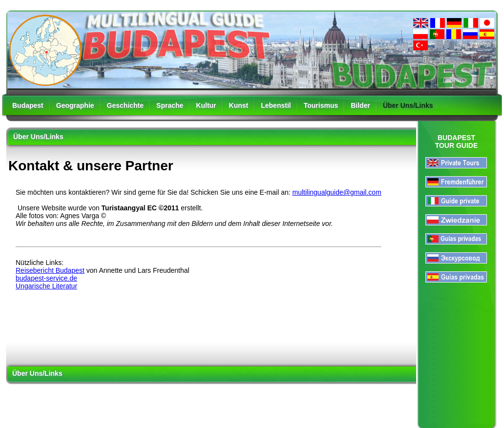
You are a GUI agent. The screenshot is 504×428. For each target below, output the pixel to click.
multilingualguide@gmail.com (337, 192)
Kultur (206, 105)
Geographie (75, 105)
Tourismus (321, 105)
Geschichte (125, 105)
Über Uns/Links (408, 105)
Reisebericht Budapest (50, 270)
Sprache (170, 105)
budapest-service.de (46, 278)
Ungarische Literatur (46, 286)
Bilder (360, 105)
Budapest (28, 105)
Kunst (239, 105)
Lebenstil (276, 105)
